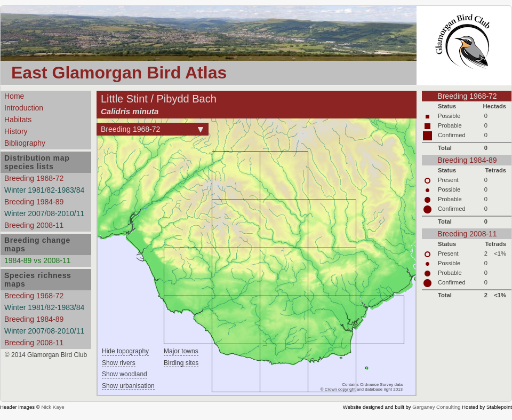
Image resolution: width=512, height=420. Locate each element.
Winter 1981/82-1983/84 (44, 190)
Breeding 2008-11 (34, 225)
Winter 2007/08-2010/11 (44, 213)
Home (14, 96)
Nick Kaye (53, 407)
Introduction (24, 108)
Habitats (18, 120)
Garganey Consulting (436, 407)
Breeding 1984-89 (34, 202)
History (16, 131)
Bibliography (25, 143)
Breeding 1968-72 (34, 178)
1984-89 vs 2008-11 (38, 260)
